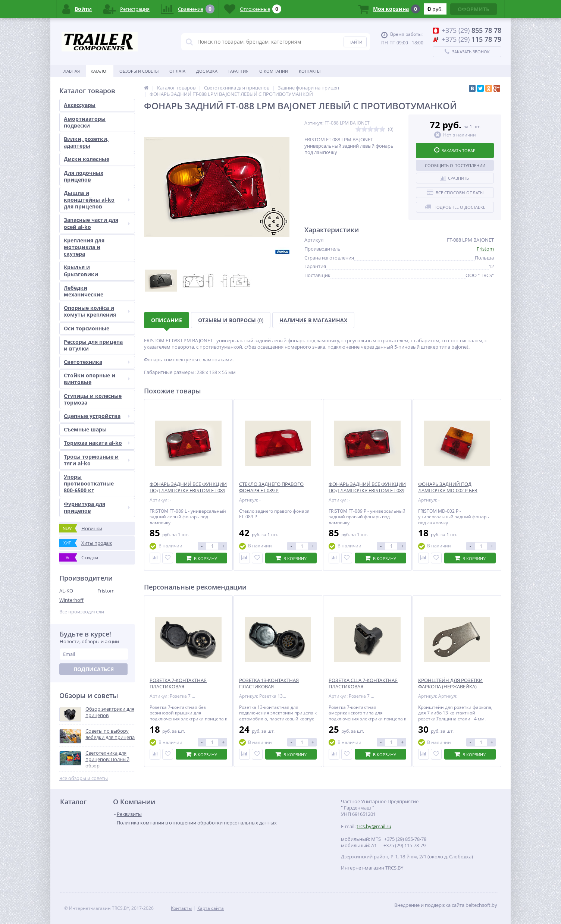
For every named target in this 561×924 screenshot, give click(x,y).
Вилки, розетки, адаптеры (86, 142)
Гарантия (238, 71)
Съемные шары (85, 429)
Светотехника (97, 362)
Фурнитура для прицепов (97, 507)
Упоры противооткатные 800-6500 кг (89, 483)
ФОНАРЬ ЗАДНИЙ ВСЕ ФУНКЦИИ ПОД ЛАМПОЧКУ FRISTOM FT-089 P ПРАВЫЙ (367, 491)
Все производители (82, 612)
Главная (71, 71)
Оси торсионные (87, 328)
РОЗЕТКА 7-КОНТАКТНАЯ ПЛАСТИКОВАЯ (178, 683)
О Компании (274, 71)
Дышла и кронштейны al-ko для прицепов (97, 200)
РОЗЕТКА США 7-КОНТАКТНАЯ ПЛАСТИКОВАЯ (363, 683)
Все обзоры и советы (84, 778)
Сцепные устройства (97, 416)
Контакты (310, 71)
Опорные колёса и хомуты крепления (97, 311)
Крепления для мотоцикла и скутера (84, 247)
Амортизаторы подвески (85, 122)
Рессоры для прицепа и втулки (93, 345)
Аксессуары (80, 105)
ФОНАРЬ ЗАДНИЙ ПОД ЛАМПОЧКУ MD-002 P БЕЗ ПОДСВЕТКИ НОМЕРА (448, 491)
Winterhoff (71, 600)
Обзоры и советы (139, 71)
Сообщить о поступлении (455, 165)
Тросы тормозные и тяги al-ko (97, 460)
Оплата (177, 71)
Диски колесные (87, 159)
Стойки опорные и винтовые (97, 379)
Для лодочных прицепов (84, 176)
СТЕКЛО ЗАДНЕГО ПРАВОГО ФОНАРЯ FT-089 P (271, 487)
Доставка (207, 71)
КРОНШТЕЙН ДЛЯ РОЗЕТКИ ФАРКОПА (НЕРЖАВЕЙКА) (450, 683)
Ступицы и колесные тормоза (93, 399)
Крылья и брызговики (81, 271)
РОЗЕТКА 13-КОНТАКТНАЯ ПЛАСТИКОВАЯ (269, 683)
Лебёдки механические (84, 291)
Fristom (106, 591)
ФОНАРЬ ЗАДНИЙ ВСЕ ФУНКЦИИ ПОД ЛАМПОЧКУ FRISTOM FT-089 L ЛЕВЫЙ (188, 491)
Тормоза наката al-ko (97, 443)
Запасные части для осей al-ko (97, 223)
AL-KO (66, 591)
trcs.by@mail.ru (374, 826)
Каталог (100, 71)
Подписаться (94, 669)
